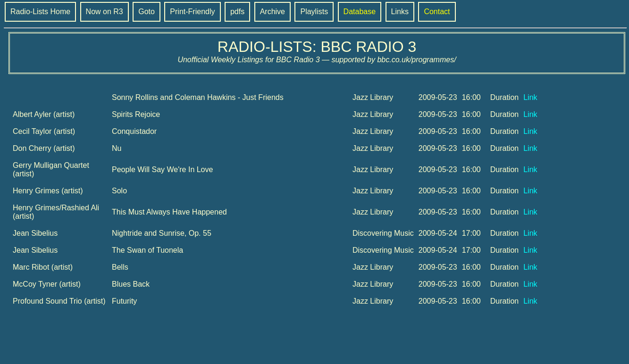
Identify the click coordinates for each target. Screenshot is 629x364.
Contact (437, 12)
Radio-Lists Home (40, 12)
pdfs (237, 12)
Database (360, 12)
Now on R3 (105, 12)
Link (530, 97)
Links (400, 12)
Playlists (314, 12)
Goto (147, 12)
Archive (273, 12)
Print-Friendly (192, 12)
